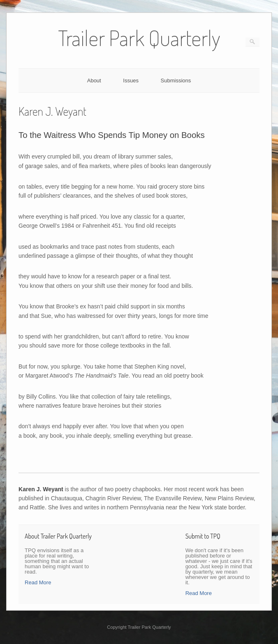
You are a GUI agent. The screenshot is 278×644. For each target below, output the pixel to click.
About (94, 80)
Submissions (176, 80)
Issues (131, 80)
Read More (38, 582)
